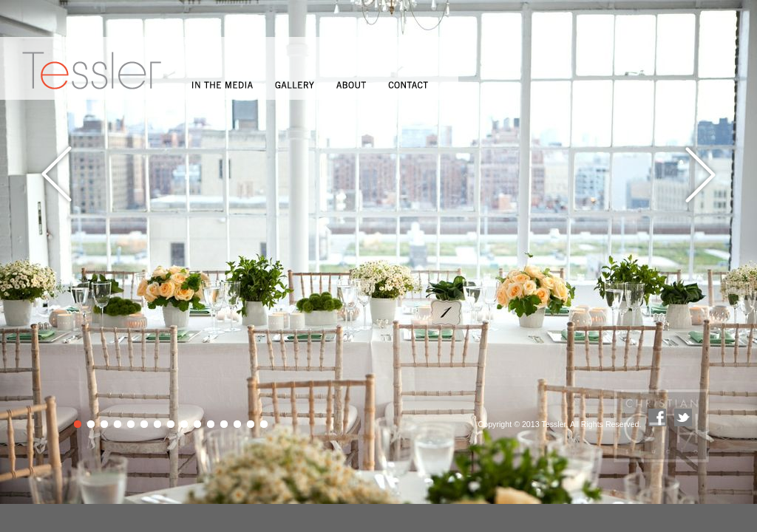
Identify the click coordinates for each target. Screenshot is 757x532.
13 (238, 425)
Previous (57, 174)
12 (225, 425)
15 (265, 425)
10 (198, 425)
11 (212, 425)
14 (252, 425)
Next (700, 174)
